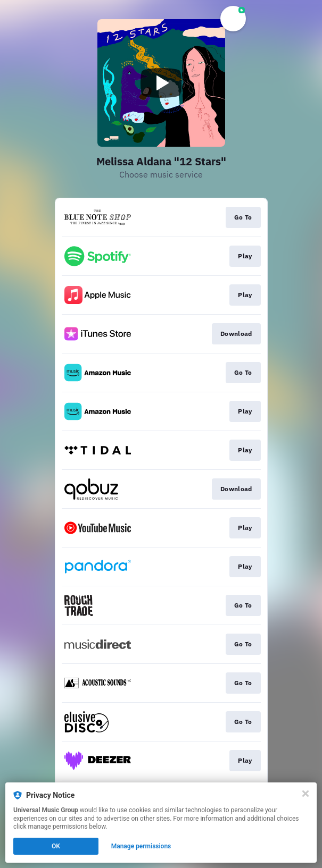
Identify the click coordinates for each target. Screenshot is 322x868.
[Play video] (161, 83)
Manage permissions (141, 846)
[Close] (306, 794)
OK (56, 846)
